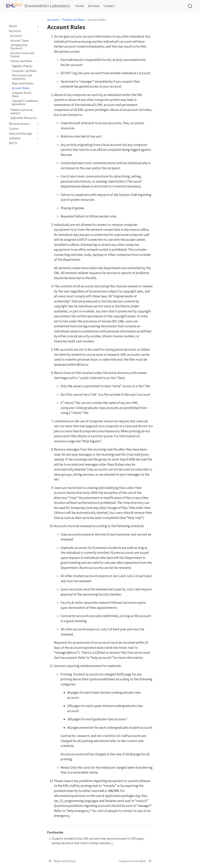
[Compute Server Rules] (135, 861)
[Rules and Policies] (62, 861)
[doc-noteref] (127, 719)
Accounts (53, 20)
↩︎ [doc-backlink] (112, 843)
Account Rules (97, 20)
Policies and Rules (74, 20)
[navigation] (22, 26)
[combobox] (190, 6)
